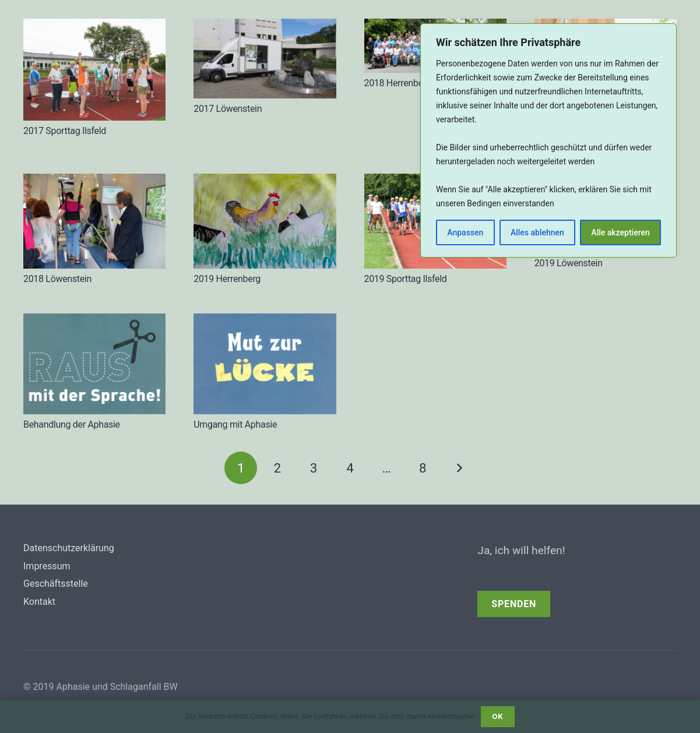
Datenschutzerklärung (69, 548)
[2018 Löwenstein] (94, 221)
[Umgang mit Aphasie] (265, 364)
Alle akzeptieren (620, 232)
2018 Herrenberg (398, 83)
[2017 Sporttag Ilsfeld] (94, 70)
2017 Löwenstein (228, 109)
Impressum (47, 566)
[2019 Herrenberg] (265, 221)
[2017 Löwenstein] (265, 59)
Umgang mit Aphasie (235, 424)
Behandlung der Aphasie (72, 424)
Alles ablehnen (537, 232)
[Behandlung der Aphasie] (94, 364)
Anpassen (465, 232)
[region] (548, 140)
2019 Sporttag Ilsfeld (406, 279)
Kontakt (39, 602)
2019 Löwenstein (569, 263)
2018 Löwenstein (57, 279)
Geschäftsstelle (56, 584)
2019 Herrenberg (227, 279)
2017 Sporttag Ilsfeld (65, 131)
